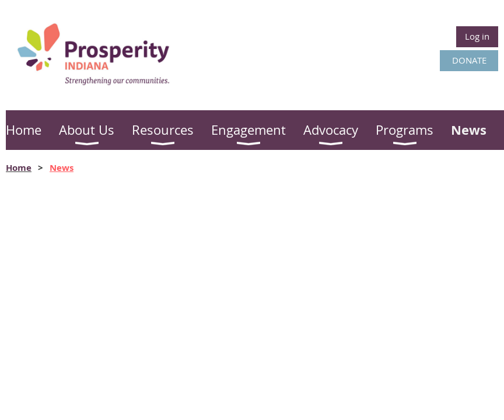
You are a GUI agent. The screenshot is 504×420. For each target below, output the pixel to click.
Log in (477, 36)
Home (19, 168)
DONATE (469, 60)
